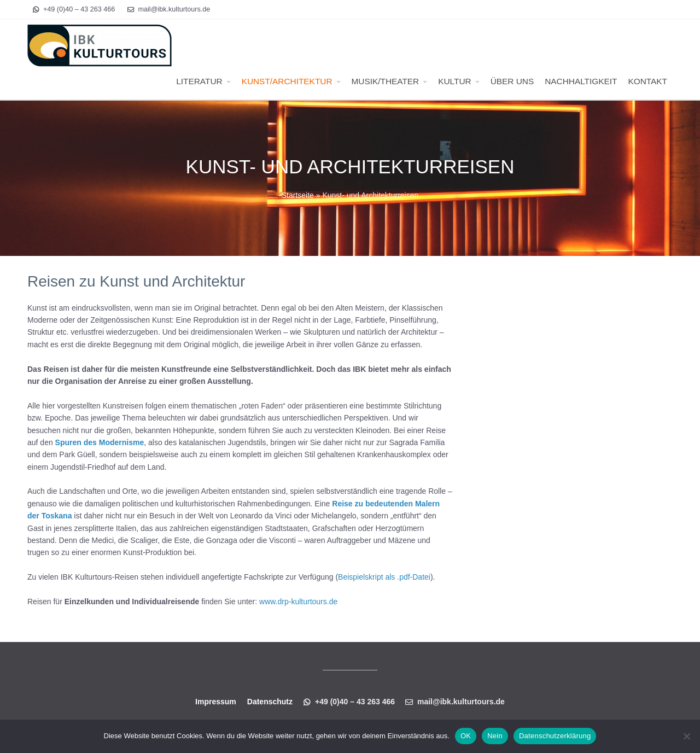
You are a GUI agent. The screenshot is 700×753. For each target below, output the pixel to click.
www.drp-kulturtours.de (298, 602)
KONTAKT (647, 81)
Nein (495, 736)
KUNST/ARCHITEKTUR (287, 81)
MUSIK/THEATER (386, 81)
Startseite (298, 195)
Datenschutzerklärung (555, 736)
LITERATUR (199, 81)
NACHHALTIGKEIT (581, 81)
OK (466, 736)
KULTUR (454, 81)
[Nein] (686, 736)
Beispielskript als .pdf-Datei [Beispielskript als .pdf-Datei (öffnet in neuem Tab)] (384, 577)
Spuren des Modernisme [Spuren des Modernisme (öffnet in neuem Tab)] (100, 442)
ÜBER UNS (512, 81)
